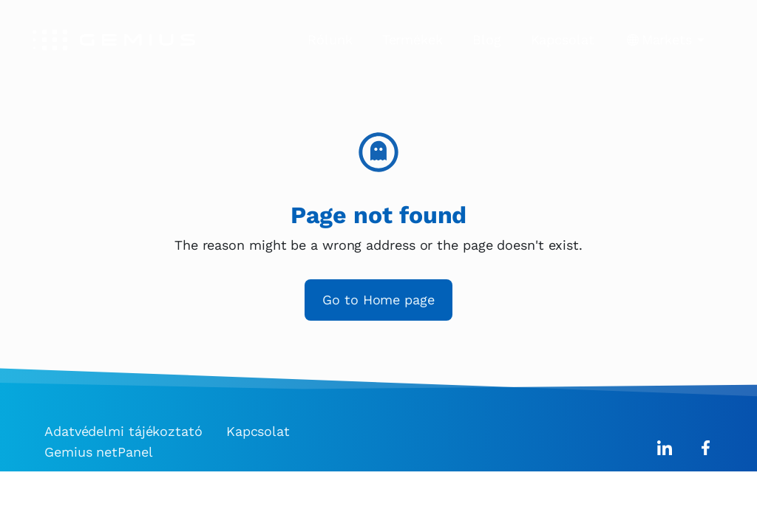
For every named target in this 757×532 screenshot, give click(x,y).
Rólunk (330, 40)
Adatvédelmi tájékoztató (123, 431)
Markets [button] (667, 40)
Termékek (413, 40)
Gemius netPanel (99, 452)
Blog (487, 40)
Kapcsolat (563, 40)
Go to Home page (378, 300)
